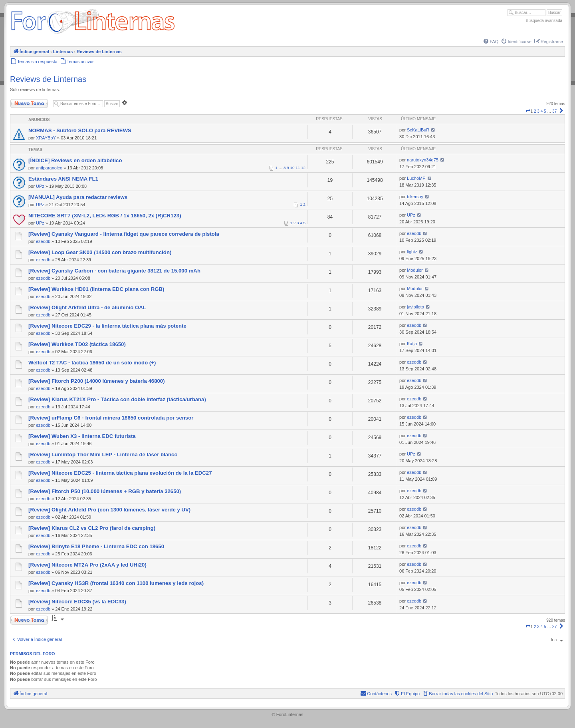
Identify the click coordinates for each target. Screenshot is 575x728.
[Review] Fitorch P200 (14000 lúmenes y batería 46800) (97, 381)
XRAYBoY (46, 138)
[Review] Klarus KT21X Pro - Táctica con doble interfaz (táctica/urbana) (117, 399)
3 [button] (538, 111)
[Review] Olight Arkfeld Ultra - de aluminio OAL (87, 307)
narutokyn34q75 (423, 160)
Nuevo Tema (29, 103)
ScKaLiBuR (418, 130)
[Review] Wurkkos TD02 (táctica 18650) (77, 344)
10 (292, 168)
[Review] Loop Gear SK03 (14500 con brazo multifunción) (100, 252)
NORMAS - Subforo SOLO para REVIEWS (80, 130)
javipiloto (415, 307)
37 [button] (554, 111)
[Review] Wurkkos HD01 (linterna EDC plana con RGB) (96, 289)
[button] (528, 111)
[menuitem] (490, 42)
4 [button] (542, 111)
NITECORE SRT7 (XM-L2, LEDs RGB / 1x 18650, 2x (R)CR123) (105, 216)
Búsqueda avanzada (544, 21)
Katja (412, 344)
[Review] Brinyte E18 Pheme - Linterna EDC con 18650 (96, 546)
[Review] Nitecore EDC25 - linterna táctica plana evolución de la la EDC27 (120, 473)
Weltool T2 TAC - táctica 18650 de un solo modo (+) (92, 363)
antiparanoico (49, 168)
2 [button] (535, 111)
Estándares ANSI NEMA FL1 (63, 179)
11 (298, 168)
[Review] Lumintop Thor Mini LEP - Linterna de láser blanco (103, 455)
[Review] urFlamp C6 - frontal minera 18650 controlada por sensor (111, 418)
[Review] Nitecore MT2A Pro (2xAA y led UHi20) (87, 565)
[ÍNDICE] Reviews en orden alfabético (75, 160)
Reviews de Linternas (48, 79)
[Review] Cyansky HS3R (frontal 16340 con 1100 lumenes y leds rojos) (116, 583)
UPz (40, 186)
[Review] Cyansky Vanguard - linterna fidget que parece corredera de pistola (124, 234)
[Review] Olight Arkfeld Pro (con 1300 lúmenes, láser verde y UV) (109, 510)
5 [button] (545, 111)
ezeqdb (43, 241)
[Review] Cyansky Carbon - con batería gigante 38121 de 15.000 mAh (114, 271)
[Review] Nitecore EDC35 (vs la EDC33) (77, 602)
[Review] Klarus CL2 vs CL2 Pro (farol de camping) (92, 528)
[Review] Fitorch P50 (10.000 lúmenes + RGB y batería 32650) (105, 491)
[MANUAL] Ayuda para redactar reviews (78, 197)
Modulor (415, 270)
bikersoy (415, 197)
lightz (412, 252)
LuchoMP (416, 178)
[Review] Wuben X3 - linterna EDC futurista (82, 436)
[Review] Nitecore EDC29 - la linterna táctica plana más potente (107, 326)
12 (303, 168)
